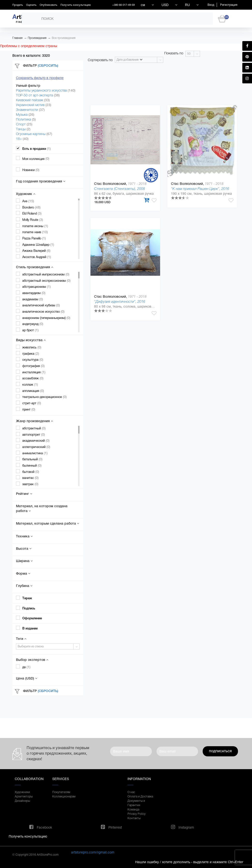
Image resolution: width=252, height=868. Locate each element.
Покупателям (61, 792)
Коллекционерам (64, 796)
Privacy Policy (137, 814)
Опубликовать (48, 5)
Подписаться (220, 751)
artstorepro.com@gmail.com (93, 852)
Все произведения (64, 38)
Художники (22, 792)
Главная (17, 38)
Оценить (31, 5)
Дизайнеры (22, 801)
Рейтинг (24, 494)
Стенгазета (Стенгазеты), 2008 (119, 189)
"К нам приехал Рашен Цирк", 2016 (200, 189)
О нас (131, 792)
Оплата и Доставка (140, 796)
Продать (18, 5)
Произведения (37, 38)
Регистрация (229, 5)
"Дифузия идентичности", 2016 (120, 301)
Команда (133, 810)
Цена (27, 678)
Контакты (134, 818)
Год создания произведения (41, 181)
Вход (211, 5)
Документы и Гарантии (136, 803)
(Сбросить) (48, 65)
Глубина (24, 586)
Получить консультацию (76, 5)
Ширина (24, 561)
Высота (24, 549)
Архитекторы (24, 796)
